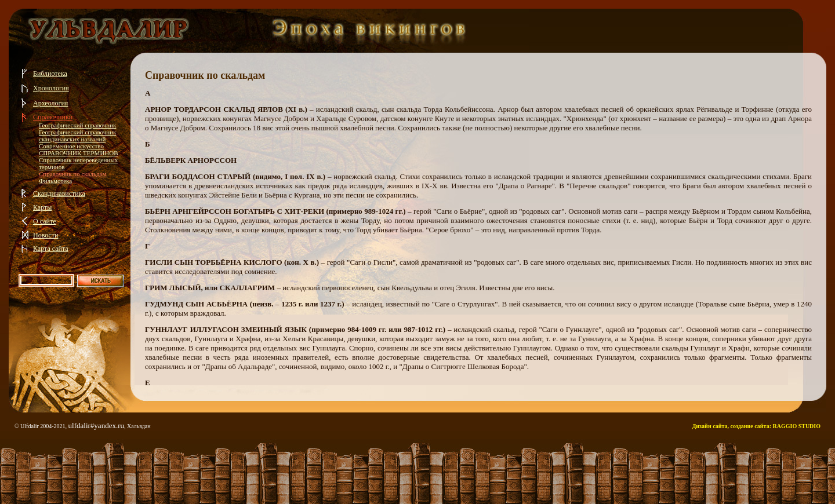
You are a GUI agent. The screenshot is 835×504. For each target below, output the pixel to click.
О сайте (44, 221)
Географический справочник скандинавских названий (77, 136)
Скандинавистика (59, 193)
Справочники (53, 117)
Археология (50, 103)
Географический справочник (77, 125)
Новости (46, 235)
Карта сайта (51, 249)
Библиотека (50, 74)
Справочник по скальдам (72, 174)
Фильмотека (55, 181)
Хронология (51, 88)
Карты (42, 207)
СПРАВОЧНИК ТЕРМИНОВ (79, 153)
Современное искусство (71, 146)
